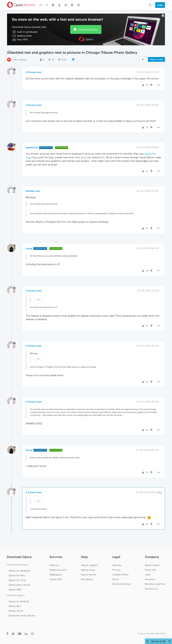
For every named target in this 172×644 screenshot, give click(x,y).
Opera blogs (88, 570)
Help (84, 557)
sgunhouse (32, 147)
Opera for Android (19, 601)
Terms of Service (122, 584)
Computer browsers (17, 565)
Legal (116, 557)
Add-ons (54, 565)
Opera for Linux (17, 580)
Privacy (116, 570)
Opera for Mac (17, 575)
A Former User (34, 72)
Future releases (19, 60)
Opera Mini (15, 606)
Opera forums (89, 575)
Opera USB (15, 589)
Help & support (90, 565)
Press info (150, 570)
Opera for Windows (19, 571)
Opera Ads (56, 579)
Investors (150, 579)
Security (117, 565)
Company (152, 557)
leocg (29, 248)
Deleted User (33, 191)
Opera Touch (16, 611)
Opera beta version (19, 585)
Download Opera (88, 29)
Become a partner (155, 584)
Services (56, 557)
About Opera (152, 565)
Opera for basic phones (22, 615)
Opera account (58, 570)
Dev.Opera (87, 579)
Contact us (151, 589)
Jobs (148, 575)
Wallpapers (56, 575)
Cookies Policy (120, 575)
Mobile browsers (16, 595)
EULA (115, 579)
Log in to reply (156, 59)
